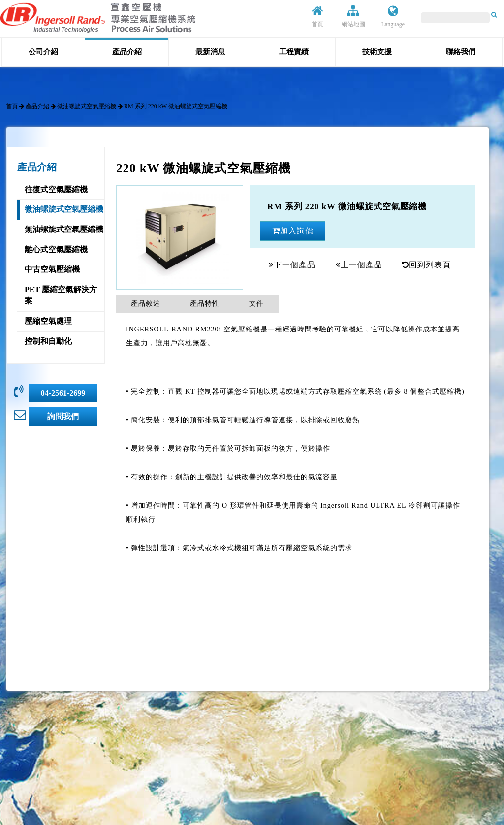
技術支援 (377, 52)
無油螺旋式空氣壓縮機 (64, 229)
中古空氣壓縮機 (52, 269)
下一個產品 (292, 265)
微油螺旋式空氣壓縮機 (87, 106)
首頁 (317, 16)
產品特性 (205, 304)
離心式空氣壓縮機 (56, 249)
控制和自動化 (48, 341)
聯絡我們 (461, 52)
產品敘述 (146, 304)
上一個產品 (359, 265)
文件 (256, 304)
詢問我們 (63, 416)
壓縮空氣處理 (48, 321)
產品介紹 (127, 52)
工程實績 (294, 52)
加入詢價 (293, 231)
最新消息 (210, 52)
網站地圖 (353, 16)
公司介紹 (43, 52)
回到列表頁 (426, 265)
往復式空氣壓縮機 (56, 189)
